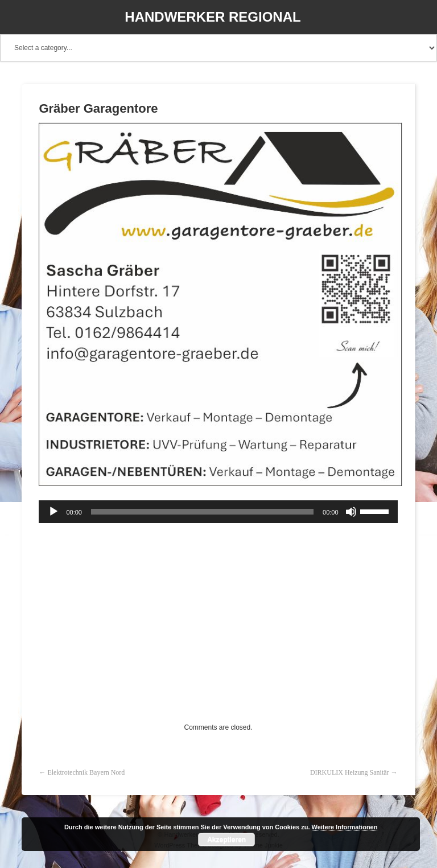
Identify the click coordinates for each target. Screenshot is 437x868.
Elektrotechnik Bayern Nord (86, 772)
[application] (218, 512)
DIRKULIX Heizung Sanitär (350, 772)
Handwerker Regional (213, 17)
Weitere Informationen (345, 827)
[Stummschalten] (351, 512)
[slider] (202, 512)
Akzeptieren (226, 840)
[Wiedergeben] (53, 512)
